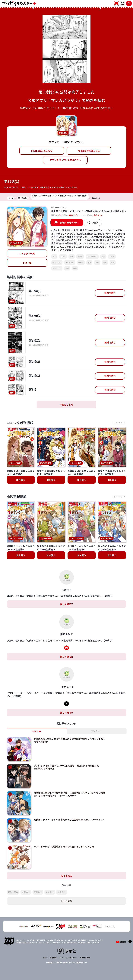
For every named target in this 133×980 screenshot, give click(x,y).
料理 (113, 262)
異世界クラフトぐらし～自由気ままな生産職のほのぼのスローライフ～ (69, 819)
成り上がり (57, 268)
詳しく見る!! (66, 604)
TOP (45, 958)
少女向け (62, 892)
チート (81, 262)
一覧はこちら (67, 405)
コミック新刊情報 (20, 423)
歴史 (54, 257)
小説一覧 (27, 263)
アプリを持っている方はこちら (65, 160)
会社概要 (53, 958)
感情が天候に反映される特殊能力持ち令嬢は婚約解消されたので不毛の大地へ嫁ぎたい (69, 740)
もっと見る (67, 876)
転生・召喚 (57, 262)
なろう (112, 257)
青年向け (38, 892)
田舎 (75, 268)
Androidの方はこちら (89, 151)
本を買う (21, 480)
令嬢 (72, 257)
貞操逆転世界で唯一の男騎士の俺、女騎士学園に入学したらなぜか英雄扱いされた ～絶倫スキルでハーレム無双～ (69, 794)
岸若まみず (45, 187)
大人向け (50, 892)
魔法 (89, 262)
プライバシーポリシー (68, 958)
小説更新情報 (17, 497)
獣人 (103, 257)
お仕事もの (70, 262)
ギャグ (63, 257)
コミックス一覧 (27, 253)
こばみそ (30, 187)
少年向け (26, 892)
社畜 (105, 262)
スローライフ (92, 257)
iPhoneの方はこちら (42, 151)
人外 (97, 262)
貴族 (67, 268)
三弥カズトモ (71, 187)
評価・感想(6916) (69, 223)
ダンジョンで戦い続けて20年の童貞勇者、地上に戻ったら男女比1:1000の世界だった (66, 767)
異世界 (80, 257)
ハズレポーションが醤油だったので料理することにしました (64, 846)
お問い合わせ (85, 958)
